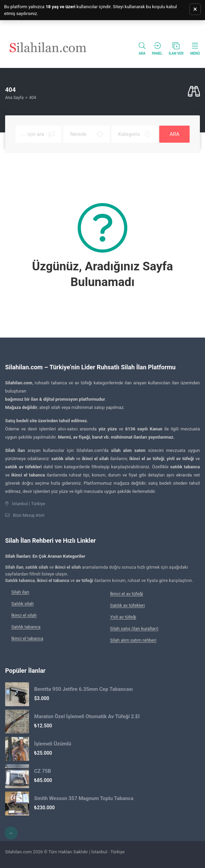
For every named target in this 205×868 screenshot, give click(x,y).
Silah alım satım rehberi (133, 640)
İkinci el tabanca (27, 638)
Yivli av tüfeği (123, 617)
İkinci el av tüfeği (127, 594)
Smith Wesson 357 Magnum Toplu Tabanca (84, 798)
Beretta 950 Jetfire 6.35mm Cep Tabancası (84, 689)
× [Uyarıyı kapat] (195, 9)
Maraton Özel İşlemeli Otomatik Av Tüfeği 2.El (87, 716)
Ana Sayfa (14, 98)
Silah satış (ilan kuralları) (134, 629)
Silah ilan (20, 592)
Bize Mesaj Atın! (29, 515)
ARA (174, 134)
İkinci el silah (24, 615)
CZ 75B (43, 771)
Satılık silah (23, 604)
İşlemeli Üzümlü (53, 744)
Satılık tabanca (26, 627)
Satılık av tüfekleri (127, 605)
